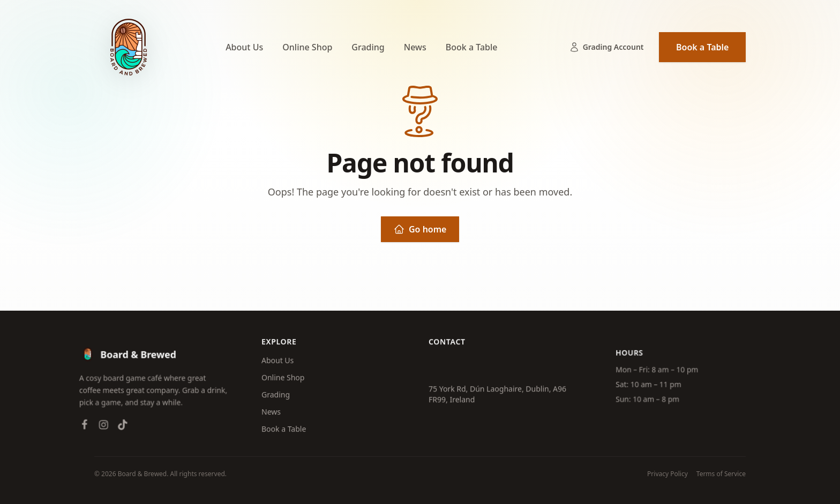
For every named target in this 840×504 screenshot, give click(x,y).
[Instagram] (101, 428)
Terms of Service (721, 474)
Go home (420, 229)
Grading (368, 47)
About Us (244, 47)
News (415, 47)
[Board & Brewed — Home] (129, 47)
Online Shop (307, 47)
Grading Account (606, 47)
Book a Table (472, 47)
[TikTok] (119, 428)
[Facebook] (81, 428)
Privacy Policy (667, 474)
